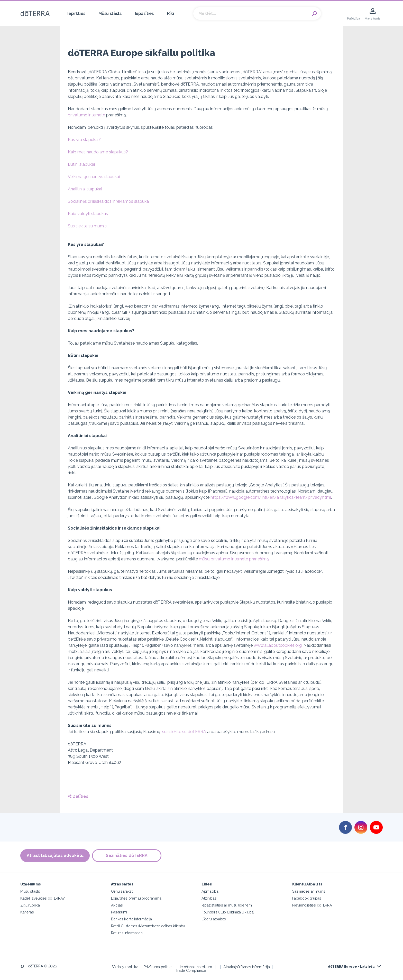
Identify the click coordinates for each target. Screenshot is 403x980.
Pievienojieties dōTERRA (312, 905)
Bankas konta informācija (132, 919)
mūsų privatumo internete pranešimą (234, 559)
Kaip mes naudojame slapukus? (98, 152)
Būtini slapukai (81, 164)
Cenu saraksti (122, 891)
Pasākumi (119, 912)
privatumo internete (86, 115)
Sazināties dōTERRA (127, 856)
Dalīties (78, 796)
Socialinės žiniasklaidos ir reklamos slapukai (109, 201)
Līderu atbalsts (214, 919)
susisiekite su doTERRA (184, 732)
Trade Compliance (191, 970)
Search (315, 14)
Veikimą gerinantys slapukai (94, 177)
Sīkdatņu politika (125, 967)
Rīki (171, 13)
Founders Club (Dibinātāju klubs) (228, 912)
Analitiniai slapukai (85, 189)
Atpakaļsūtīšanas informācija (246, 967)
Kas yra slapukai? (84, 140)
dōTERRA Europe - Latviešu (351, 966)
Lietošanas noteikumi (195, 967)
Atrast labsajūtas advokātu (55, 856)
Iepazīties (144, 13)
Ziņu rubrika (30, 905)
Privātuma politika (158, 967)
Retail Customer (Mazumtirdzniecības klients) (148, 926)
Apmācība (210, 891)
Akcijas (117, 905)
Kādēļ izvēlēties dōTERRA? (42, 898)
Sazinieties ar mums (309, 891)
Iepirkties (76, 13)
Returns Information (127, 933)
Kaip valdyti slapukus (88, 214)
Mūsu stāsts (110, 13)
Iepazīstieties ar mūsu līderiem (227, 905)
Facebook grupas (307, 898)
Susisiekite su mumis (87, 226)
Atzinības (209, 898)
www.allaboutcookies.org (278, 645)
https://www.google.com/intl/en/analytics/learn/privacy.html (271, 497)
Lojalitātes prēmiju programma (136, 898)
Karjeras (27, 912)
